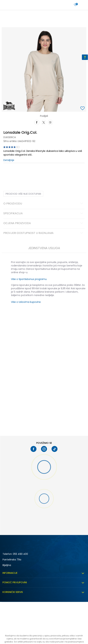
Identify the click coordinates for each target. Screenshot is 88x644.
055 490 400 (20, 554)
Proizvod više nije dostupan (23, 194)
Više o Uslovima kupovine (26, 302)
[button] (83, 109)
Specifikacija (44, 214)
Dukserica (10, 137)
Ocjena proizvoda (44, 223)
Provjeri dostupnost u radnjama (44, 233)
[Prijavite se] (75, 5)
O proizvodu (44, 204)
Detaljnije (9, 160)
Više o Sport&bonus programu (29, 279)
